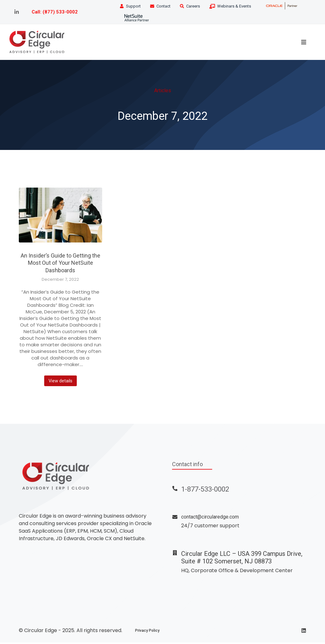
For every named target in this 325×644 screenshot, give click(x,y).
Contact (163, 6)
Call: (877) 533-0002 (55, 12)
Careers (193, 6)
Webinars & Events (234, 6)
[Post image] (60, 217)
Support (133, 6)
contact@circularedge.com (210, 519)
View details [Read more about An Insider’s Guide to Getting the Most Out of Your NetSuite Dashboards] (60, 383)
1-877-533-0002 (205, 491)
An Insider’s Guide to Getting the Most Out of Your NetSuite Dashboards (60, 265)
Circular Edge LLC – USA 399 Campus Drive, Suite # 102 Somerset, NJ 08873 (242, 559)
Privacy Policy (147, 632)
